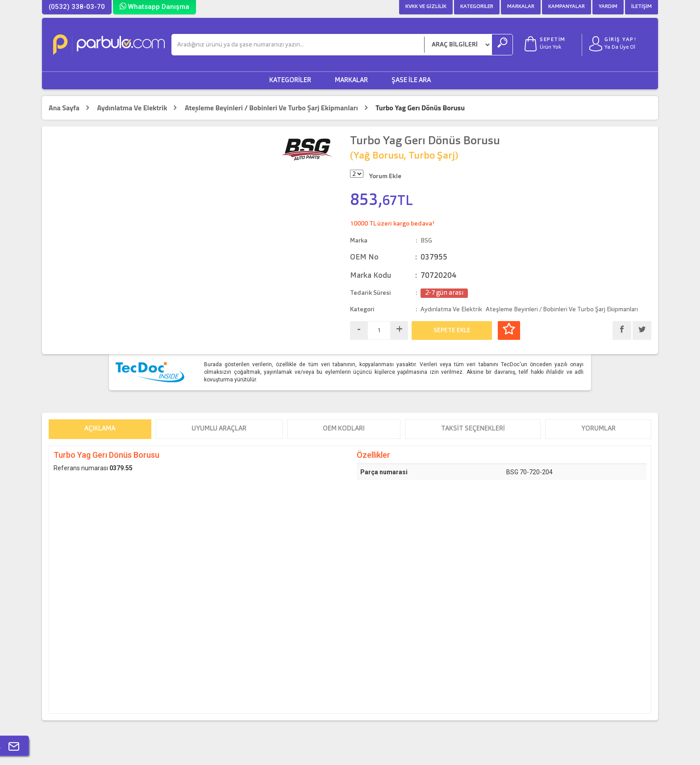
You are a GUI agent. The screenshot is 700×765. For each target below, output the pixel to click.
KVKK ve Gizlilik (426, 7)
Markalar (521, 7)
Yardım (608, 7)
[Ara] (298, 45)
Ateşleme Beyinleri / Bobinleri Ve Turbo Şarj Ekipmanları (271, 108)
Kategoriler (477, 7)
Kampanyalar (567, 7)
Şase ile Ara (411, 81)
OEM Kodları (344, 429)
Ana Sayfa (64, 108)
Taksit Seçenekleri (473, 429)
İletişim (642, 7)
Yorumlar (598, 429)
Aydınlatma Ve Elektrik (132, 108)
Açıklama (100, 429)
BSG (426, 241)
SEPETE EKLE (452, 330)
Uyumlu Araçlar (219, 429)
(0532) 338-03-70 (77, 7)
